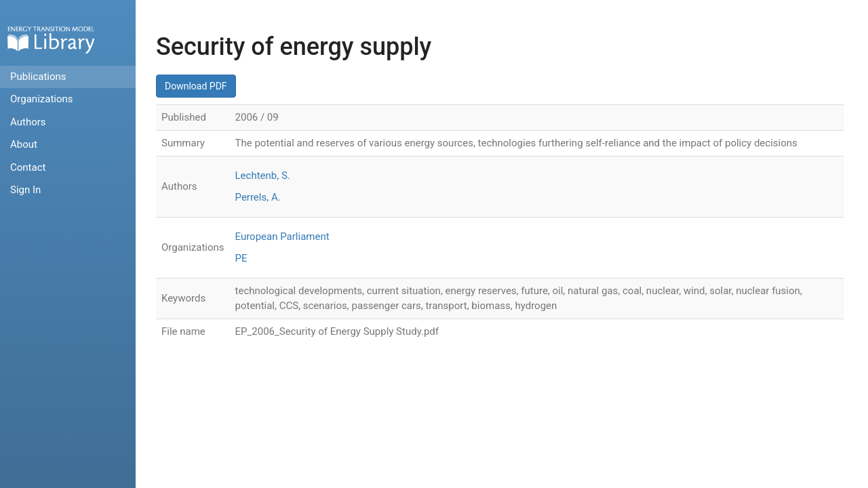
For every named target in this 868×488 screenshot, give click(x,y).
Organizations (42, 99)
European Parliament (282, 237)
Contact (28, 167)
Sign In (25, 190)
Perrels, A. (258, 197)
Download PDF (196, 86)
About (24, 144)
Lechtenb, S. (263, 176)
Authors (28, 122)
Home (51, 40)
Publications (38, 77)
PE (241, 258)
